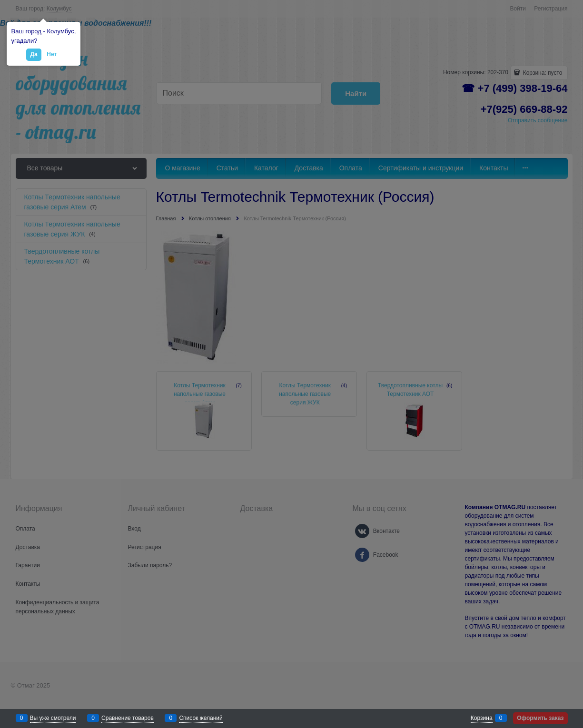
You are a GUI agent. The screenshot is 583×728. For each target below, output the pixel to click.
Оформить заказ (540, 718)
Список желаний (201, 718)
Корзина (482, 718)
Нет (52, 54)
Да (34, 54)
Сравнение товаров (128, 718)
